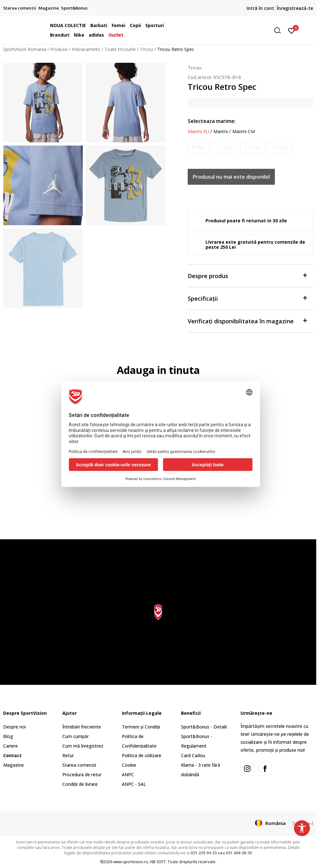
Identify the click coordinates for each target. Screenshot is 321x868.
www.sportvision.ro (131, 862)
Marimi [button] (221, 132)
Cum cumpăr (76, 736)
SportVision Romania (25, 49)
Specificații (247, 298)
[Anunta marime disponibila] (199, 147)
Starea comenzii (79, 765)
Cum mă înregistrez (83, 746)
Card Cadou (193, 755)
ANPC (128, 775)
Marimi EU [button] (198, 132)
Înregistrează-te (295, 8)
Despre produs (247, 275)
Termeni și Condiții (141, 727)
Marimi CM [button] (244, 132)
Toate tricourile (120, 49)
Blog (8, 736)
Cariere (10, 746)
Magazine (14, 765)
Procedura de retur (82, 775)
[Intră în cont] (292, 30)
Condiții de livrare (80, 784)
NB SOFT (158, 862)
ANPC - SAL (134, 784)
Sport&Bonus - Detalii (204, 727)
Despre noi (14, 727)
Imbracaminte (86, 49)
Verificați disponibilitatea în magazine (247, 321)
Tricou (147, 49)
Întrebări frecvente (82, 727)
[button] (235, 30)
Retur (68, 755)
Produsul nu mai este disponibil (231, 177)
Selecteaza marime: (212, 121)
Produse (59, 49)
